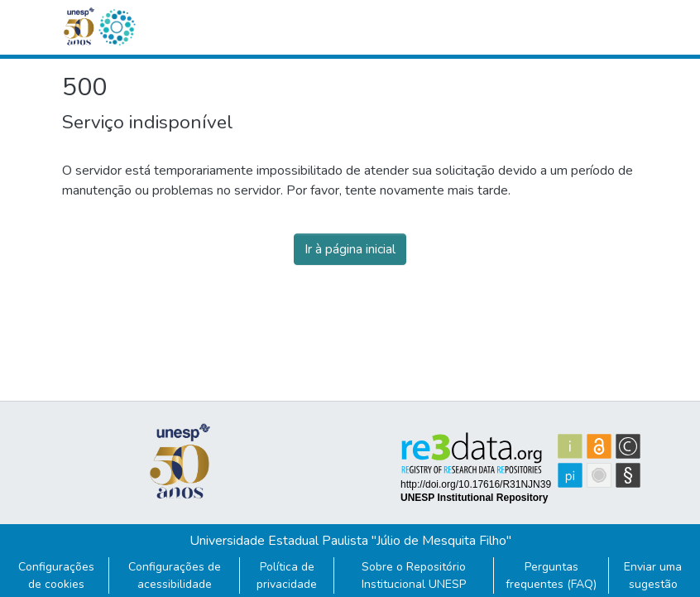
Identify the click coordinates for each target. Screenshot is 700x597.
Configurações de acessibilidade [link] (175, 575)
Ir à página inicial (350, 249)
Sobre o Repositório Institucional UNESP (414, 575)
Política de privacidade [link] (287, 575)
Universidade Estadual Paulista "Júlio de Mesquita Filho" (350, 541)
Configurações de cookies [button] (56, 575)
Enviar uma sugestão (653, 575)
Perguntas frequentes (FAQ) (551, 575)
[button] (117, 27)
